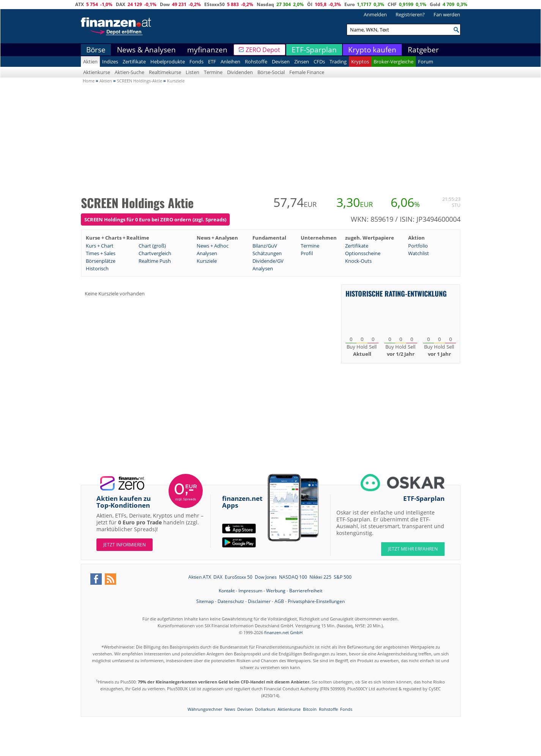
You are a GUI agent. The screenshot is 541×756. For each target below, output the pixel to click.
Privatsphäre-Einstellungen (316, 601)
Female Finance (307, 72)
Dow (165, 4)
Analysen (207, 253)
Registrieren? (410, 14)
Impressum (250, 591)
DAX (121, 4)
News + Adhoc (213, 246)
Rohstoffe (256, 62)
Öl (310, 4)
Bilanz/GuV (265, 246)
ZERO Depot (263, 50)
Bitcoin (310, 709)
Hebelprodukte (168, 62)
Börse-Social (271, 72)
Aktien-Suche (129, 72)
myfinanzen (207, 50)
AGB (279, 601)
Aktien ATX (200, 577)
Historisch (97, 268)
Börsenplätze (101, 261)
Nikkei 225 (320, 577)
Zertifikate (134, 62)
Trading (338, 62)
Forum (426, 62)
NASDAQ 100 (293, 577)
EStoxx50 (215, 4)
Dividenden (240, 72)
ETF (212, 62)
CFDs (319, 62)
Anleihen (230, 62)
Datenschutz (231, 601)
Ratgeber (423, 50)
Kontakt (227, 591)
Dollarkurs (265, 709)
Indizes (110, 62)
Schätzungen (267, 253)
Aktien (90, 62)
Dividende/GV (268, 261)
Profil (307, 253)
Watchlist (419, 253)
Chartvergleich (155, 253)
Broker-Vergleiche (394, 62)
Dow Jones (266, 577)
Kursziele (207, 261)
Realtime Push (155, 261)
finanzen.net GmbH (283, 632)
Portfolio (418, 246)
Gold (435, 4)
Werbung (276, 591)
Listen (192, 72)
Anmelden (375, 14)
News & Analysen (146, 50)
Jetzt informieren (125, 545)
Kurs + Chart (100, 246)
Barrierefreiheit (306, 591)
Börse (96, 50)
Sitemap (205, 601)
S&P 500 (343, 577)
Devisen (281, 62)
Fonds (196, 62)
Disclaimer (259, 601)
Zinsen (302, 62)
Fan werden (447, 14)
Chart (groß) (152, 246)
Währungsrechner (205, 709)
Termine (213, 72)
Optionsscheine (363, 253)
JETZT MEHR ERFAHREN (413, 549)
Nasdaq (265, 4)
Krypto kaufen (372, 50)
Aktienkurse (97, 72)
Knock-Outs (358, 261)
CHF (392, 4)
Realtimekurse (165, 72)
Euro (349, 4)
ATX (80, 4)
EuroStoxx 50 (239, 577)
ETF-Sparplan (314, 50)
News (230, 709)
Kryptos (360, 62)
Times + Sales (101, 253)
